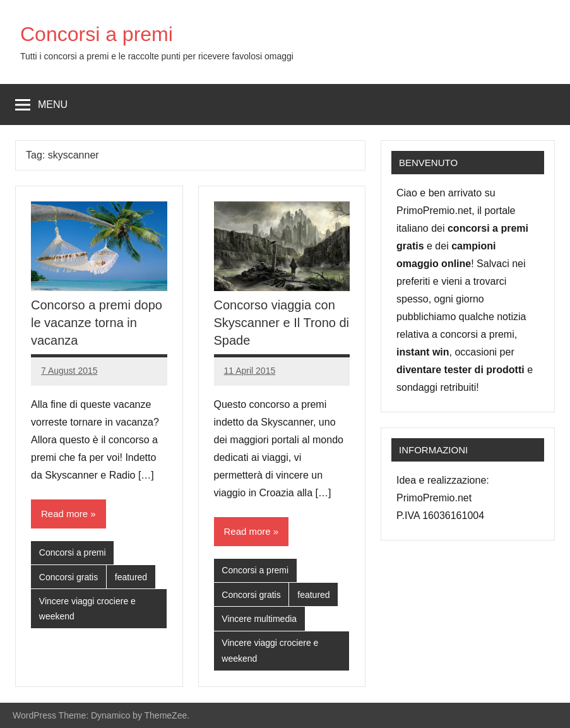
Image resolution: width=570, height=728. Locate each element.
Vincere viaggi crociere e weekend (87, 609)
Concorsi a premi (97, 34)
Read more (64, 514)
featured (131, 577)
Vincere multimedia (259, 619)
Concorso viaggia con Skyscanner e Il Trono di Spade (282, 323)
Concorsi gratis (68, 577)
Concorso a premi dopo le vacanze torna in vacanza (97, 323)
